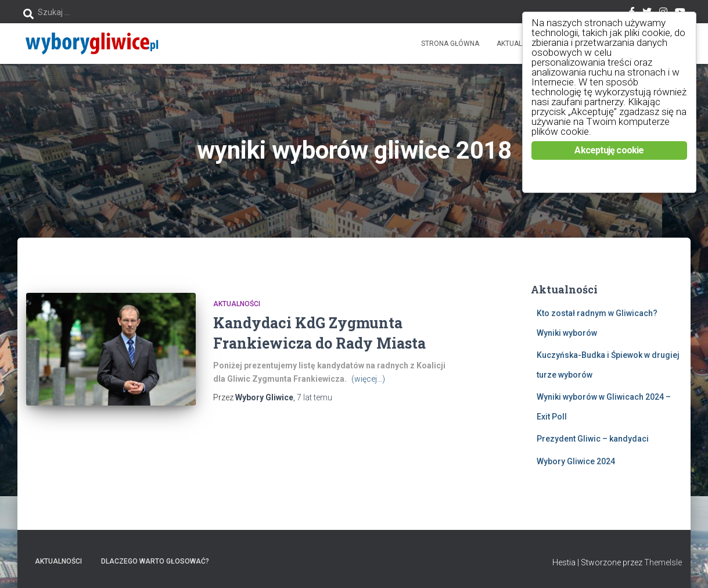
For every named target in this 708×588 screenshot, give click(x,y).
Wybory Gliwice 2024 (576, 461)
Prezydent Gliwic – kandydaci (593, 439)
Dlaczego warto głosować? (155, 561)
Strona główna (450, 44)
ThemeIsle (663, 562)
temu (315, 397)
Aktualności (520, 44)
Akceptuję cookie (609, 150)
